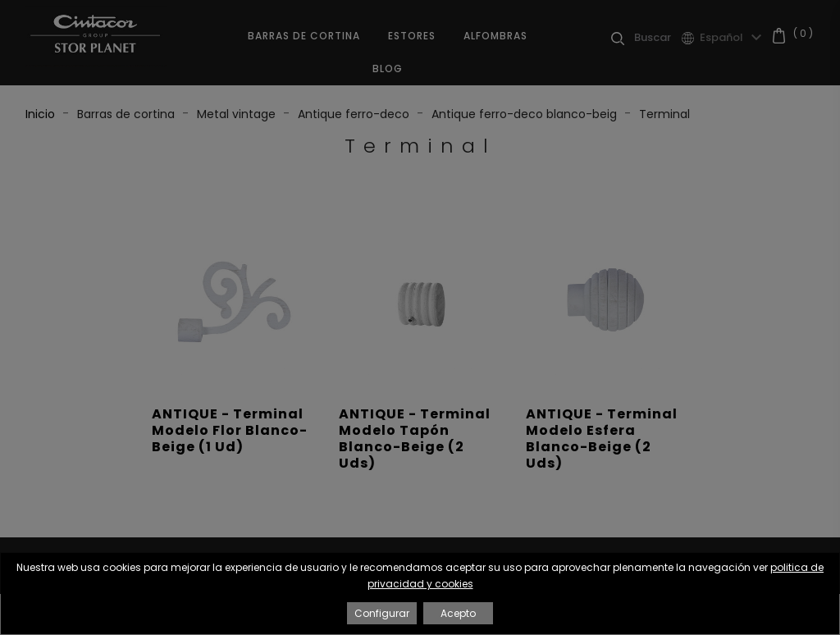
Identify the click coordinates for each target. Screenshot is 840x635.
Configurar (382, 613)
